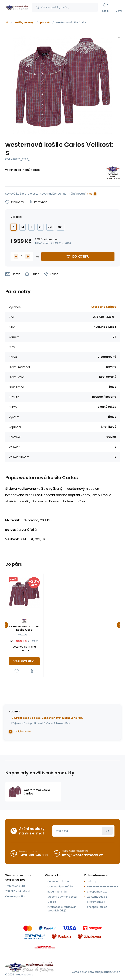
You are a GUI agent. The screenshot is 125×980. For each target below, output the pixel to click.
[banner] (16, 8)
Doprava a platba (58, 881)
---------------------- (102, 887)
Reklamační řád (57, 892)
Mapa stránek (24, 975)
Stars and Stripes (104, 307)
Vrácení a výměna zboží (62, 897)
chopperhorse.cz (97, 892)
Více (90, 194)
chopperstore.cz (97, 907)
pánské (45, 22)
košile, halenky (24, 22)
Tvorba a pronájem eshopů (87, 972)
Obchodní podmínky (60, 887)
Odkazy (92, 881)
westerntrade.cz (97, 897)
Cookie (52, 902)
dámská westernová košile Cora (24, 628)
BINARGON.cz (112, 972)
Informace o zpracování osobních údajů (62, 909)
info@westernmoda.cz (82, 855)
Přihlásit (107, 831)
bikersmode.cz (96, 902)
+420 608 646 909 (33, 855)
